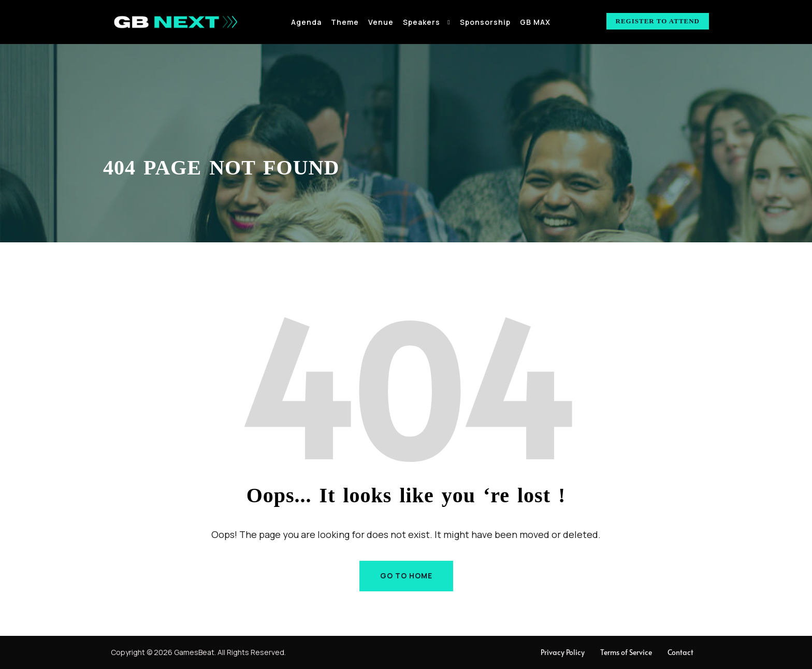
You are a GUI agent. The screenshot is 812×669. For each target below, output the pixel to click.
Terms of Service (626, 652)
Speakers (422, 22)
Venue (381, 22)
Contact (680, 652)
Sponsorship (485, 22)
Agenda (306, 22)
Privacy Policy (563, 652)
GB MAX (535, 22)
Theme (345, 22)
